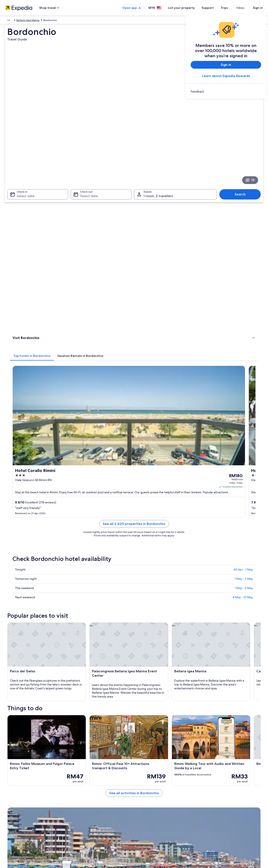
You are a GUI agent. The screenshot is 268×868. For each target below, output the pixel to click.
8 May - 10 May (243, 330)
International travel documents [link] (222, 796)
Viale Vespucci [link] (145, 674)
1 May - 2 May (244, 311)
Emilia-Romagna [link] (35, 21)
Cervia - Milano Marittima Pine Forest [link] (160, 649)
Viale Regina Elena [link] (147, 665)
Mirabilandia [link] (20, 641)
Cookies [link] (143, 775)
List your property (189, 8)
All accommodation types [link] (88, 809)
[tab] (95, 156)
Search (242, 132)
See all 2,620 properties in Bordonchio (166, 262)
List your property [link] (17, 782)
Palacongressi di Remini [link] (27, 657)
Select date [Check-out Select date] (88, 134)
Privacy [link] (142, 768)
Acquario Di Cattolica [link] (149, 657)
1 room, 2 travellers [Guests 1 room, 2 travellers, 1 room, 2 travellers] (158, 134)
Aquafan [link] (17, 674)
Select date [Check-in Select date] (23, 134)
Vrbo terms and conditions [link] (154, 789)
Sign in (258, 8)
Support (215, 8)
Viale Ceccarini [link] (21, 649)
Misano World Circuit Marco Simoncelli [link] (161, 641)
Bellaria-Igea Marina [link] (60, 21)
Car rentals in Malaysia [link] (85, 803)
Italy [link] (19, 21)
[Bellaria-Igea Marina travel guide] (93, 590)
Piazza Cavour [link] (21, 665)
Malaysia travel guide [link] (85, 768)
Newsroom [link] (13, 796)
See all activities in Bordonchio (166, 569)
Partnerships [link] (14, 789)
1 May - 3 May (244, 321)
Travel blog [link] (79, 816)
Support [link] (209, 768)
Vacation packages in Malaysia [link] (90, 789)
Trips (232, 8)
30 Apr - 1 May (243, 302)
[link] (226, 91)
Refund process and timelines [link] (221, 782)
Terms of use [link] (146, 782)
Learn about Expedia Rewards (226, 76)
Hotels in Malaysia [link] (83, 775)
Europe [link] (9, 21)
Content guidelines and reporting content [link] (163, 796)
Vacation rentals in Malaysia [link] (88, 782)
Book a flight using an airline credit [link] (224, 789)
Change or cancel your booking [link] (222, 775)
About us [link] (12, 768)
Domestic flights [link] (82, 796)
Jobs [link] (10, 775)
